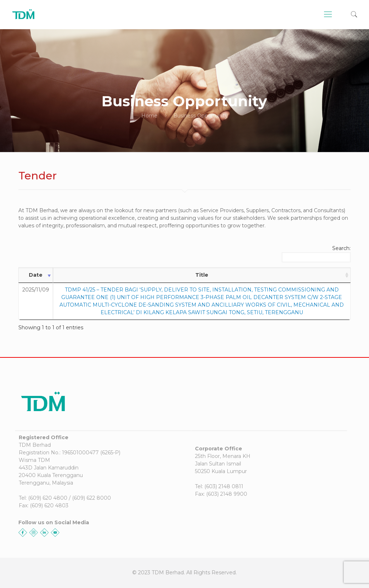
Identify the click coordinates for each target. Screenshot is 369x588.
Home (149, 116)
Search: (316, 254)
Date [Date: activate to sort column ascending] (36, 275)
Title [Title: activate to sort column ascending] (202, 275)
